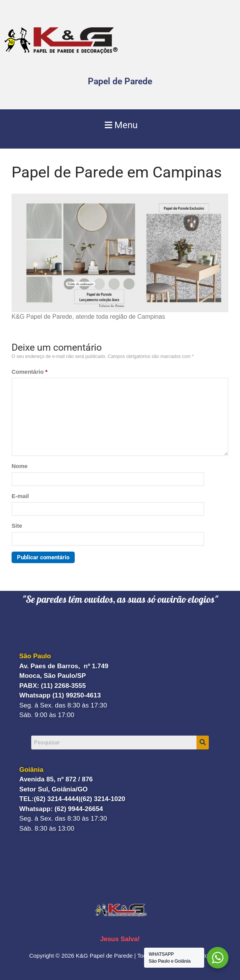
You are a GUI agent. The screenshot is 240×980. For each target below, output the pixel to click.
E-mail (20, 496)
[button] (120, 125)
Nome (20, 466)
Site (17, 526)
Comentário (29, 372)
